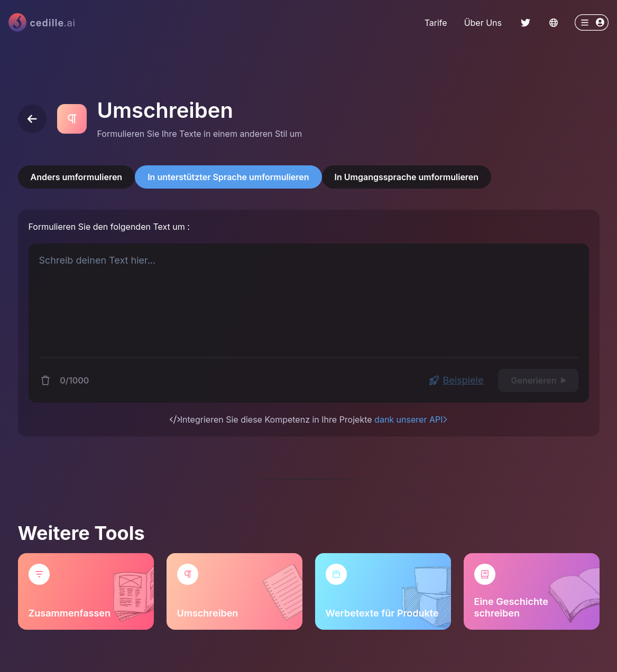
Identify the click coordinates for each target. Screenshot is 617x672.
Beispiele (457, 380)
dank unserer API (411, 419)
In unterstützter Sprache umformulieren (228, 177)
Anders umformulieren (77, 177)
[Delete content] (45, 380)
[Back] (32, 119)
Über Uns (483, 23)
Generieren (538, 380)
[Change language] (554, 23)
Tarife (436, 23)
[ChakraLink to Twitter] (526, 23)
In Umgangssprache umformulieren (407, 177)
